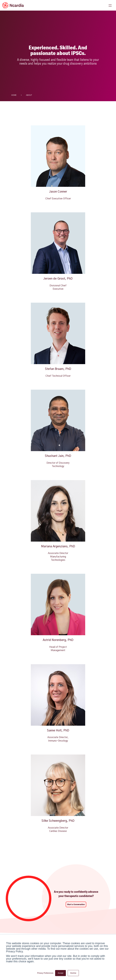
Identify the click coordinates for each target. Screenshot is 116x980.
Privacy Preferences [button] (45, 973)
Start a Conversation (76, 904)
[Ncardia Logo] (13, 5)
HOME (14, 95)
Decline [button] (73, 973)
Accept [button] (60, 973)
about (29, 95)
